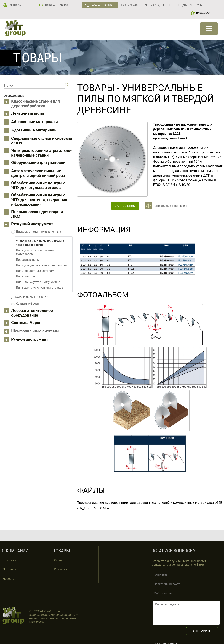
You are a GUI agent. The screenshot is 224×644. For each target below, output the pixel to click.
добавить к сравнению (171, 206)
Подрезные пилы (28, 260)
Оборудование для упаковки (38, 163)
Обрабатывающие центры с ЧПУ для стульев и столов (38, 185)
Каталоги (61, 569)
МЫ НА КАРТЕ (17, 5)
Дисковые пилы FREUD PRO (30, 297)
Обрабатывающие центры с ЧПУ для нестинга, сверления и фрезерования (39, 200)
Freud (183, 138)
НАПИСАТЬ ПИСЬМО (56, 5)
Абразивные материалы (35, 122)
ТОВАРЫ (96, 88)
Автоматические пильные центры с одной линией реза (38, 173)
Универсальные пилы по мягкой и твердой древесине (145, 99)
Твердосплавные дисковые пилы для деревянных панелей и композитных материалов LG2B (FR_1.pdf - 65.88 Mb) (150, 505)
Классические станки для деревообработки (35, 104)
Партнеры (10, 569)
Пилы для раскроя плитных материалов (35, 252)
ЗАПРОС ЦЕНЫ (125, 206)
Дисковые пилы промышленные (38, 232)
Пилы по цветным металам (35, 271)
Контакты (10, 560)
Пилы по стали (26, 276)
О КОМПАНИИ (15, 551)
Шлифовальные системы (35, 331)
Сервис (59, 560)
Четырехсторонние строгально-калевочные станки (41, 153)
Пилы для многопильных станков (40, 288)
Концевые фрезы (28, 304)
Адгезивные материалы (34, 130)
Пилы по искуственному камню (38, 282)
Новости (9, 579)
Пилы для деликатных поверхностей (41, 265)
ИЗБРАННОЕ (203, 13)
